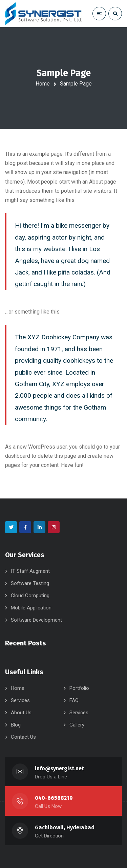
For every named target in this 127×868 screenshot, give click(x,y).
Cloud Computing (30, 596)
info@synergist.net (59, 768)
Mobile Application (31, 608)
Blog (16, 725)
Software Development (36, 620)
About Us (21, 713)
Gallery (77, 725)
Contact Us (23, 737)
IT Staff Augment (30, 571)
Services (20, 700)
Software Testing (30, 583)
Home (43, 84)
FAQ (74, 700)
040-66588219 (54, 798)
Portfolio (79, 688)
